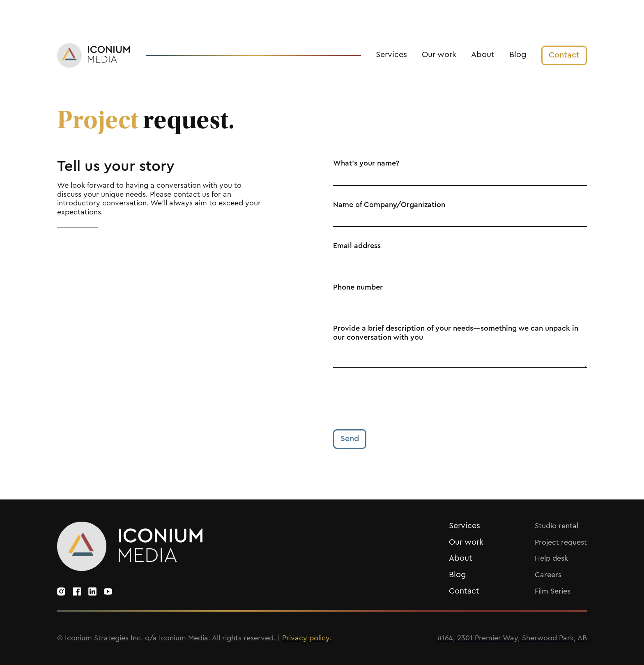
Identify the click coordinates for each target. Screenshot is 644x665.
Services (391, 55)
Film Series (553, 591)
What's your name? (366, 163)
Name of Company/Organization (389, 205)
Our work (439, 55)
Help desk (551, 558)
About (483, 55)
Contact (464, 591)
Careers (548, 575)
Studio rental (557, 526)
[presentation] (396, 398)
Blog (518, 55)
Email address (357, 246)
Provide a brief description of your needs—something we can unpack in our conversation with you (456, 333)
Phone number (358, 287)
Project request (561, 542)
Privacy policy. (307, 638)
